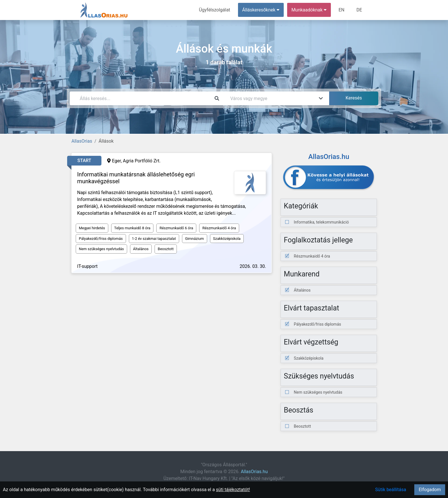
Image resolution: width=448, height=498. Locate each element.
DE (359, 10)
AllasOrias (82, 141)
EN (342, 10)
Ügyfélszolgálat (214, 10)
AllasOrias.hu (254, 472)
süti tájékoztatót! (233, 490)
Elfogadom (430, 490)
